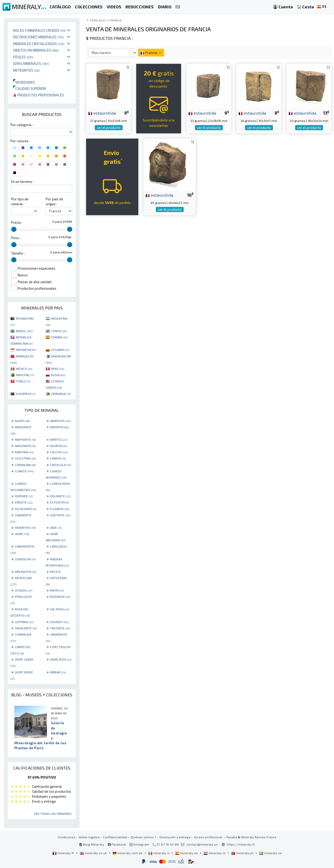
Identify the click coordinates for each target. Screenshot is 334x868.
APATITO (59, 439)
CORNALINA (25, 465)
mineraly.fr (64, 853)
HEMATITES (25, 528)
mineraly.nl (215, 853)
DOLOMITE (60, 496)
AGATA (22, 421)
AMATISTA (60, 421)
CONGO (59, 331)
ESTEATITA (59, 502)
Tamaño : (18, 253)
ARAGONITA (25, 446)
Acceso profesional (208, 837)
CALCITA (59, 452)
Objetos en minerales (36, 50)
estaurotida (102, 113)
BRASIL (24, 331)
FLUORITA (60, 509)
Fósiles (23, 57)
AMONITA (59, 427)
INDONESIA (26, 350)
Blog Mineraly (92, 844)
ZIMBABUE (61, 394)
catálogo (97, 20)
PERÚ (58, 369)
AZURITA (59, 446)
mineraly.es (187, 853)
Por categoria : (22, 125)
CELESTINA (25, 458)
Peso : (16, 238)
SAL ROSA (60, 609)
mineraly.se (270, 853)
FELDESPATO (26, 509)
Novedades (24, 82)
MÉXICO (24, 369)
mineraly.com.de (128, 853)
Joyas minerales (31, 63)
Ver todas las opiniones (53, 814)
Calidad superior (29, 88)
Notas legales (89, 837)
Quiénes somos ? (143, 837)
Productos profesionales (38, 95)
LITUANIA (60, 350)
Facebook (117, 844)
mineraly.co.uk (94, 853)
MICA (55, 572)
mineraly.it (159, 853)
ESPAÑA (59, 337)
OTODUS (23, 590)
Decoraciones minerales (38, 37)
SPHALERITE (26, 628)
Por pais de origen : (54, 201)
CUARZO (24, 471)
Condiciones (67, 837)
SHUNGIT (59, 622)
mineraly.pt (243, 853)
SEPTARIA (24, 622)
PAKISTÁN (25, 375)
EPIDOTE (24, 502)
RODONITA (60, 597)
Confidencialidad (115, 837)
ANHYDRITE (25, 439)
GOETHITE (60, 515)
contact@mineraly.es (202, 844)
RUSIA (58, 375)
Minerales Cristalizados (39, 44)
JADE (56, 528)
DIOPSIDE (24, 496)
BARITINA (24, 452)
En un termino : (22, 182)
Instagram (139, 844)
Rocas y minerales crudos (39, 30)
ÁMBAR (58, 672)
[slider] (14, 229)
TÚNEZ (23, 381)
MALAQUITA (25, 572)
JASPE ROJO (61, 659)
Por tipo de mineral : (20, 201)
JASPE (22, 534)
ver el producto (109, 128)
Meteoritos (26, 70)
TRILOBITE (60, 628)
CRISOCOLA (61, 465)
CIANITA (58, 458)
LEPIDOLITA (25, 559)
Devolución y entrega (175, 837)
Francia (116, 20)
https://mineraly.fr (241, 844)
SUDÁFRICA (26, 394)
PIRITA (57, 590)
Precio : (17, 222)
